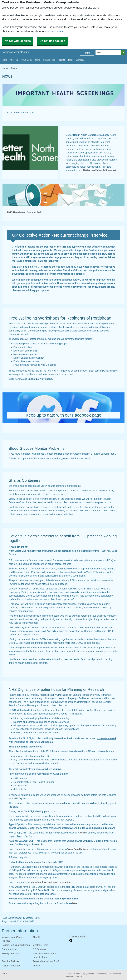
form (82, 833)
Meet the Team (40, 945)
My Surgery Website (86, 974)
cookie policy (55, 31)
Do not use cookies (52, 41)
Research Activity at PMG (46, 961)
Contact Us (81, 60)
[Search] (108, 52)
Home (4, 60)
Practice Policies (10, 961)
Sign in (4, 974)
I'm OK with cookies (18, 41)
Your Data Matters (78, 849)
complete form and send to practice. (51, 882)
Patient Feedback (65, 60)
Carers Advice (9, 949)
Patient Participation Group (16, 945)
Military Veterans (10, 953)
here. (75, 903)
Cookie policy (115, 974)
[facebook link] (71, 940)
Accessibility (102, 974)
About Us (14, 60)
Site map (80, 976)
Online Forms (49, 60)
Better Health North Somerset (100, 170)
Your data (69, 976)
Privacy (36, 966)
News (38, 60)
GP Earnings (39, 949)
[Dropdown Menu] (87, 53)
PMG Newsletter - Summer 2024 (25, 212)
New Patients (27, 60)
